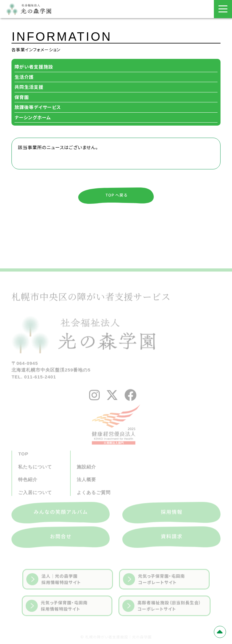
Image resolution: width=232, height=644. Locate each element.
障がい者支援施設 (34, 67)
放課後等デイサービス (38, 107)
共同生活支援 (29, 87)
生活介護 (24, 77)
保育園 (22, 97)
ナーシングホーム (33, 117)
